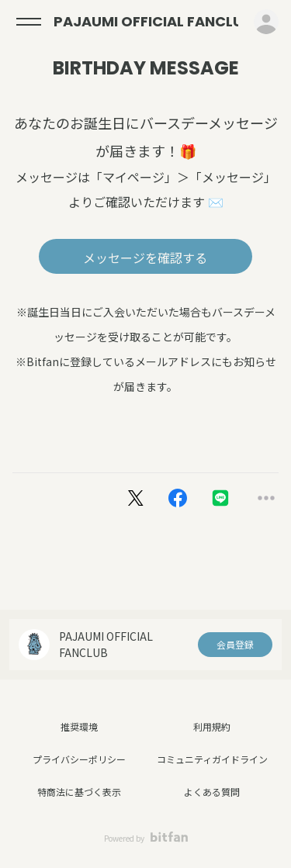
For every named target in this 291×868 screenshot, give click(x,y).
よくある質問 (212, 792)
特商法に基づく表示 (79, 792)
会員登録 (235, 644)
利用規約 (212, 726)
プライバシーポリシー (79, 759)
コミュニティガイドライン (212, 759)
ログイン (266, 22)
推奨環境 (79, 726)
